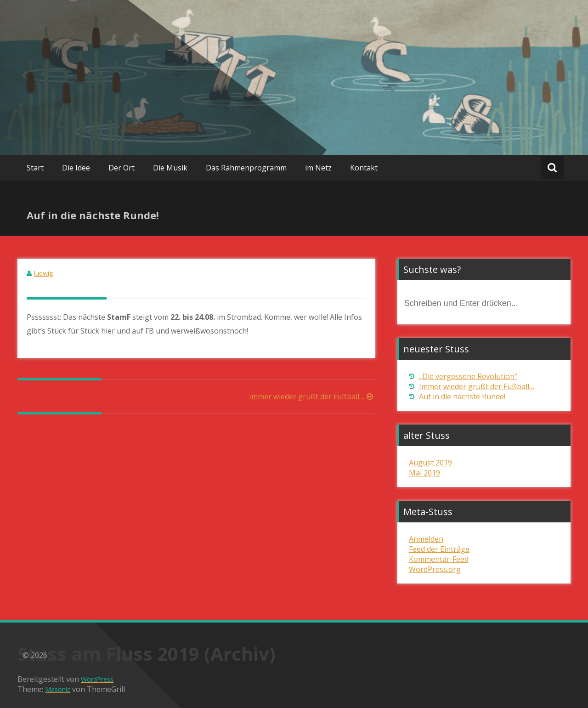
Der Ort (122, 168)
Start (35, 168)
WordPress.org (435, 569)
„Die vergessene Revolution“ (468, 376)
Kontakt (364, 168)
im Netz (318, 168)
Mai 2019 (424, 473)
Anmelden (426, 539)
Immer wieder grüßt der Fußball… (312, 396)
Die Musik (170, 168)
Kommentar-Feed (439, 559)
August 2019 (430, 463)
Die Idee (76, 168)
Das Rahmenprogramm (246, 168)
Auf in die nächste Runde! (462, 396)
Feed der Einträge (439, 549)
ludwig (43, 273)
